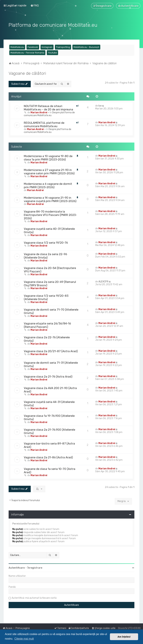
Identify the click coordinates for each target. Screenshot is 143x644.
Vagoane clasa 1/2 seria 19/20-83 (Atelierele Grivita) (46, 297)
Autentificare (17, 567)
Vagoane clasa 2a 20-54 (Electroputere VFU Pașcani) (50, 269)
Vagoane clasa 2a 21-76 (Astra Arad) (48, 376)
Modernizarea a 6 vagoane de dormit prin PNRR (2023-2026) (48, 185)
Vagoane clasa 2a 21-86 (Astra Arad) (48, 457)
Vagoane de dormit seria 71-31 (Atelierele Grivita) (51, 364)
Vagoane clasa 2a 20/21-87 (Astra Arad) (51, 351)
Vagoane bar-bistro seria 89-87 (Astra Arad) (49, 445)
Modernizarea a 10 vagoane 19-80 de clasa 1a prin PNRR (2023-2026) (48, 157)
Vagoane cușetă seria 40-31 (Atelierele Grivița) (49, 230)
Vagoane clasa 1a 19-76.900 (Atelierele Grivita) (49, 417)
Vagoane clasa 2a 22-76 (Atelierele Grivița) (47, 339)
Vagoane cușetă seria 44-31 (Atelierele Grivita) (49, 403)
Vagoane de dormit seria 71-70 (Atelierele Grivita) (51, 311)
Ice (100, 105)
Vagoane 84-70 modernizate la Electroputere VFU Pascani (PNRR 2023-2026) (50, 215)
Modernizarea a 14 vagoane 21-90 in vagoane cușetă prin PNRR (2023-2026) (50, 199)
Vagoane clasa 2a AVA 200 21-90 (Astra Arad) (50, 389)
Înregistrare (35, 567)
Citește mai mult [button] (24, 639)
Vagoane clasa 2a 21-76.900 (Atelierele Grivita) (49, 431)
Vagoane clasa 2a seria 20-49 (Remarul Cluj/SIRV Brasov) (50, 283)
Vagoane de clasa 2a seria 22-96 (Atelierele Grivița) (45, 255)
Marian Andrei (39, 112)
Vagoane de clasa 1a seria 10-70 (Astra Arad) (50, 470)
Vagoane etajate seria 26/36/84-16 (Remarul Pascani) (47, 325)
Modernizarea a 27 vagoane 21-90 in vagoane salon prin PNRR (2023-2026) (49, 171)
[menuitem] (35, 5)
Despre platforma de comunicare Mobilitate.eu (49, 113)
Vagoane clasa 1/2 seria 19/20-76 (46, 242)
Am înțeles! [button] (124, 637)
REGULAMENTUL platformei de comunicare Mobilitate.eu (44, 124)
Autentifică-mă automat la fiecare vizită (34, 598)
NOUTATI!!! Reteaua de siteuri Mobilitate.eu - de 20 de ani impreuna (48, 107)
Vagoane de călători (27, 73)
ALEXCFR (103, 281)
